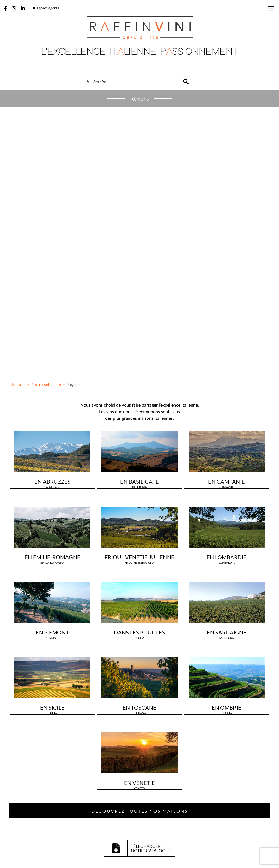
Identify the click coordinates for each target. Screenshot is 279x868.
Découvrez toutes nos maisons (139, 535)
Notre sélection (46, 109)
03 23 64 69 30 (148, 649)
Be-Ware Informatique (186, 854)
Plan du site (101, 841)
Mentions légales (173, 841)
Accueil (19, 109)
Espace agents (46, 8)
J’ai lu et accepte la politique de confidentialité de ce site (88, 797)
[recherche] (133, 81)
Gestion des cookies (134, 841)
